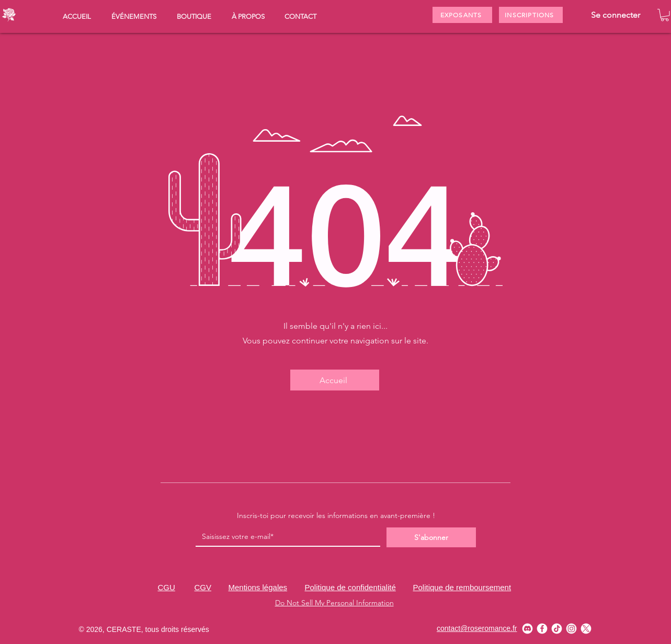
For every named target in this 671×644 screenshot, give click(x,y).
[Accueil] (335, 380)
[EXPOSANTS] (462, 15)
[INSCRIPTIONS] (531, 15)
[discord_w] (527, 629)
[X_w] (586, 629)
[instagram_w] (571, 629)
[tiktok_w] (557, 629)
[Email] (285, 537)
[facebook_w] (542, 629)
